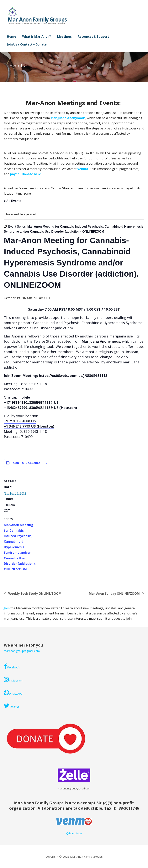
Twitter (12, 706)
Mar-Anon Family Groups (37, 19)
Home (11, 36)
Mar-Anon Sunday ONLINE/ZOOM (115, 594)
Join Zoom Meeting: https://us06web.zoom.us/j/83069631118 (55, 376)
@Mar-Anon (74, 833)
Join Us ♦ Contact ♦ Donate (27, 44)
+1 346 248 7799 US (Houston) (29, 426)
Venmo (83, 169)
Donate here (31, 174)
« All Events (13, 201)
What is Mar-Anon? (36, 36)
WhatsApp (13, 692)
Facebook (12, 666)
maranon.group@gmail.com (22, 651)
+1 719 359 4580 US (20, 421)
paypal (15, 174)
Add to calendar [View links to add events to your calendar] (28, 463)
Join (7, 608)
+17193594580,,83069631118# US (31, 402)
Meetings (64, 36)
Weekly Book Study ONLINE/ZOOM (34, 594)
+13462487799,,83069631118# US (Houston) (40, 408)
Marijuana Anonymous (68, 118)
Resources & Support (93, 36)
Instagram (13, 679)
